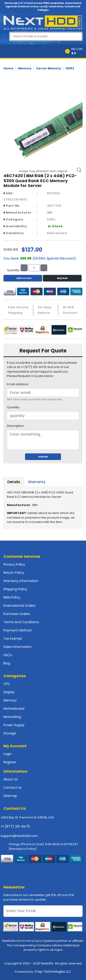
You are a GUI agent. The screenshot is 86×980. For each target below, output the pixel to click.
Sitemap (10, 796)
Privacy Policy (14, 564)
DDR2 (70, 68)
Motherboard (14, 709)
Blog (7, 663)
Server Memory (49, 68)
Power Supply (14, 725)
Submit (43, 457)
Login (8, 754)
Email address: (18, 384)
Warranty (37, 482)
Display (9, 692)
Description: (16, 426)
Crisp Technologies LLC (53, 972)
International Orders (19, 606)
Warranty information (21, 581)
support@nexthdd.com (19, 836)
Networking (12, 717)
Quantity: (13, 407)
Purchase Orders (17, 614)
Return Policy (14, 573)
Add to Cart (23, 278)
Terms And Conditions (21, 622)
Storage (10, 733)
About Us (11, 779)
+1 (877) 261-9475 (15, 826)
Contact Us (12, 788)
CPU (7, 684)
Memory (25, 68)
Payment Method (17, 630)
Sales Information (18, 647)
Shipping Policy (15, 589)
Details (14, 482)
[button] (75, 51)
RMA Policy (12, 597)
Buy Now (62, 278)
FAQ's (8, 655)
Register (10, 762)
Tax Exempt (13, 639)
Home (8, 68)
